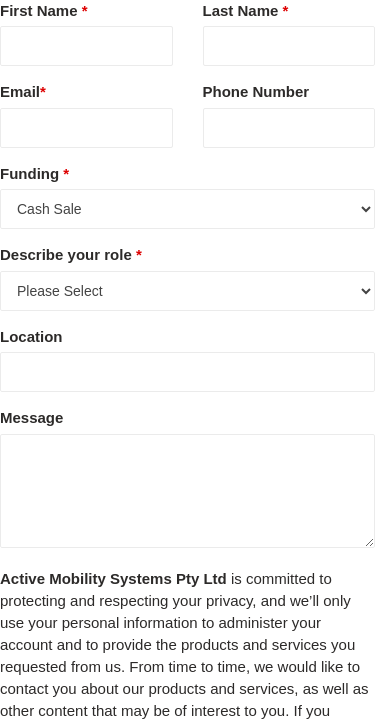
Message (31, 417)
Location (31, 336)
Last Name (246, 10)
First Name (44, 10)
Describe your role (71, 254)
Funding (34, 173)
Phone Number (256, 91)
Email (23, 91)
